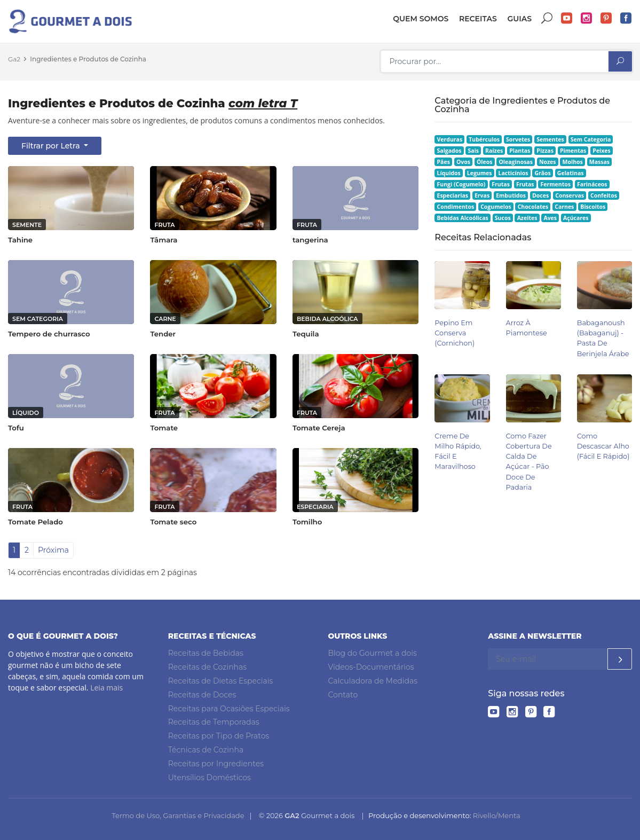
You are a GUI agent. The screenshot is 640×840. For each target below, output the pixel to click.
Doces (540, 195)
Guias (519, 19)
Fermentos (555, 184)
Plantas (520, 151)
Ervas (482, 195)
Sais (474, 151)
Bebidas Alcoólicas (463, 218)
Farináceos (592, 184)
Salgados (449, 151)
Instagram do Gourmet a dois (587, 18)
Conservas (570, 195)
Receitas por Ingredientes (216, 764)
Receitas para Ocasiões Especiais (229, 709)
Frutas (501, 184)
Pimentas (573, 151)
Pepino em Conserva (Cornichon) (455, 333)
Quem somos (421, 19)
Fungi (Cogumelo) (461, 184)
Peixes (602, 151)
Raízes (494, 151)
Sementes (550, 139)
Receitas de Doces (202, 695)
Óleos (485, 162)
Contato (343, 695)
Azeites (527, 218)
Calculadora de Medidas (373, 681)
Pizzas (545, 151)
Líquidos (449, 173)
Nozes (548, 162)
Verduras (450, 139)
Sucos (503, 218)
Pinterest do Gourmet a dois (606, 18)
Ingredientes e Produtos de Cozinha (88, 59)
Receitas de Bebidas (206, 653)
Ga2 (14, 59)
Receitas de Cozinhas (207, 667)
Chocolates (533, 207)
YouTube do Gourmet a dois (567, 18)
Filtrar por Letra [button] (52, 146)
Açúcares (576, 218)
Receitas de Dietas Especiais (221, 681)
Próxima (53, 550)
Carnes (564, 207)
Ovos (463, 162)
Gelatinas (571, 173)
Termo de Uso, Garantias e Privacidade (178, 815)
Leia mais (106, 688)
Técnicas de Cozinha (206, 750)
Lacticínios (513, 173)
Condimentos (456, 207)
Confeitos (604, 195)
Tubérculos (484, 139)
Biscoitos (593, 207)
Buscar (547, 18)
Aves (550, 218)
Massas (599, 162)
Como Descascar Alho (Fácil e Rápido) (603, 446)
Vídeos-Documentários (371, 667)
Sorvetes (518, 139)
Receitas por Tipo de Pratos (219, 736)
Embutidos (511, 195)
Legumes (480, 173)
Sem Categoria (591, 139)
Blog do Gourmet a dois (373, 653)
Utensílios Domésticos (210, 778)
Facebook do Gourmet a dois (626, 18)
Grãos (542, 173)
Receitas (478, 19)
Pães (444, 162)
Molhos (573, 162)
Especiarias (453, 195)
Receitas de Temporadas (214, 722)
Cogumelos (496, 207)
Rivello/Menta (497, 815)
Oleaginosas (515, 162)
